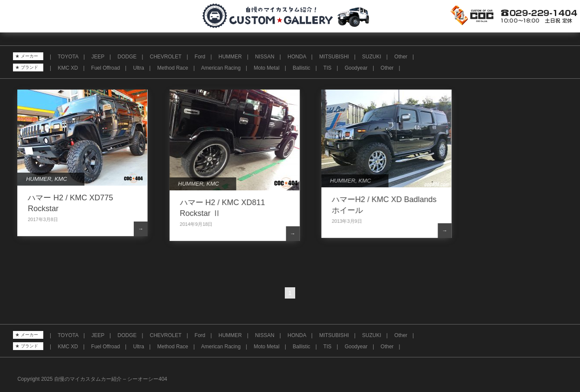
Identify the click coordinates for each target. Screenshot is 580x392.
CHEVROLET (166, 57)
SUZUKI (372, 57)
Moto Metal (266, 68)
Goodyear (356, 68)
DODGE (127, 57)
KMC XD (68, 68)
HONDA (297, 57)
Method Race (172, 68)
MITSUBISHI (334, 57)
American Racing (221, 68)
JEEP (98, 57)
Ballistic (301, 68)
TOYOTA (68, 57)
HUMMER (230, 57)
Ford (200, 57)
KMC (61, 179)
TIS (327, 68)
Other (401, 57)
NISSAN (265, 57)
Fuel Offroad (106, 68)
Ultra (139, 68)
